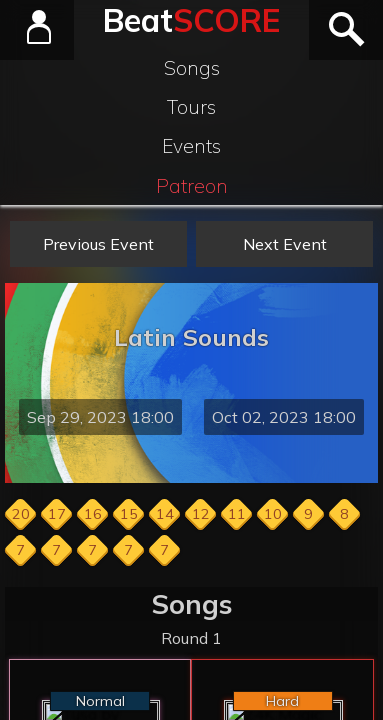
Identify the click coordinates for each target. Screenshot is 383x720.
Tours (191, 107)
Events (191, 146)
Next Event (285, 244)
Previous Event (98, 244)
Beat (191, 20)
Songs (192, 68)
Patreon (192, 186)
